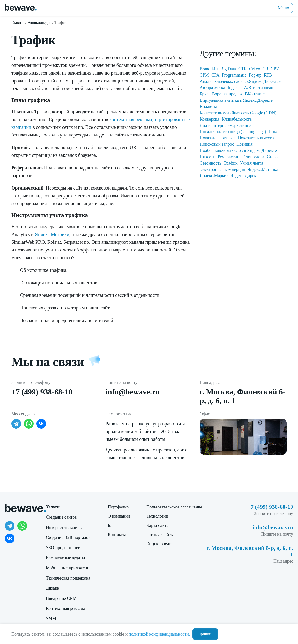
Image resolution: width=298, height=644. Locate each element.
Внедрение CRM (61, 598)
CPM (204, 75)
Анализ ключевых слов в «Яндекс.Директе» (240, 81)
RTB (268, 75)
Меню (283, 8)
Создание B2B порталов (68, 537)
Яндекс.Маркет (214, 176)
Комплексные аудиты (65, 558)
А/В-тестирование (261, 88)
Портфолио (118, 507)
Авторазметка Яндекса (221, 88)
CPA (215, 75)
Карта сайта (157, 525)
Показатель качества (257, 138)
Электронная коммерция (222, 169)
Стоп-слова (254, 157)
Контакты (117, 535)
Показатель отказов (218, 138)
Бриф (205, 94)
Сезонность (210, 163)
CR (265, 69)
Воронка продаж (227, 94)
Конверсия (209, 119)
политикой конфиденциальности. (159, 634)
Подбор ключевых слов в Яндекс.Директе (238, 150)
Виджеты (208, 107)
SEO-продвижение (63, 548)
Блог (112, 525)
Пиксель (207, 157)
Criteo (255, 69)
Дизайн (53, 588)
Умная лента (252, 163)
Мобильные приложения (69, 568)
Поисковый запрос (217, 144)
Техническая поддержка (68, 578)
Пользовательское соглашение (174, 507)
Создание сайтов (61, 517)
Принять (205, 634)
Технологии (157, 516)
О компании (119, 516)
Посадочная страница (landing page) (233, 132)
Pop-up (255, 75)
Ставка (273, 157)
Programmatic (234, 75)
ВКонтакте (255, 94)
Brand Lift (209, 69)
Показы (276, 132)
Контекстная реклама (65, 608)
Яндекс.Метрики (52, 234)
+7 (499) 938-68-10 (42, 392)
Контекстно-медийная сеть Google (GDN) (238, 113)
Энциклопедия (160, 544)
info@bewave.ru (133, 392)
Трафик (231, 163)
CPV (275, 69)
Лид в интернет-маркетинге (225, 125)
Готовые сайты (160, 535)
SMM (51, 619)
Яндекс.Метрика (263, 169)
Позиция (244, 144)
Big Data (228, 69)
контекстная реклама (131, 119)
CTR (243, 69)
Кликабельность (237, 119)
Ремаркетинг (229, 157)
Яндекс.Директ (244, 176)
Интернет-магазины (64, 527)
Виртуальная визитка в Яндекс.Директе (236, 100)
